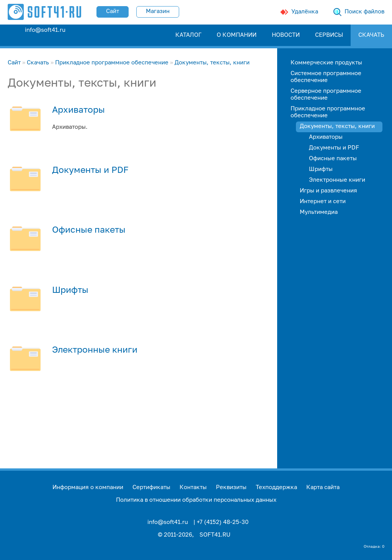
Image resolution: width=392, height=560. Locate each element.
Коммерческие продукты (326, 63)
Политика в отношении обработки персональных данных (196, 500)
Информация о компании (88, 487)
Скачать (38, 63)
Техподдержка (276, 487)
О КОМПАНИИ (237, 35)
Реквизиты (231, 487)
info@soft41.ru (45, 30)
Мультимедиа (319, 212)
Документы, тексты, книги (212, 63)
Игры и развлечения (328, 191)
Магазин (158, 11)
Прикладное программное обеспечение (112, 63)
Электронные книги (95, 350)
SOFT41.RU (215, 535)
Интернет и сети (323, 201)
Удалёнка (305, 12)
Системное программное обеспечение (326, 77)
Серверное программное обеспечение (326, 94)
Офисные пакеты (89, 230)
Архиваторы (78, 110)
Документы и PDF (90, 171)
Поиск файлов (364, 12)
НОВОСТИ (286, 35)
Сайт (113, 11)
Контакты (193, 487)
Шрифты (70, 291)
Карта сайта (323, 487)
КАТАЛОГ (188, 35)
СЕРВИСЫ (329, 35)
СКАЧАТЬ (371, 35)
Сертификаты (151, 487)
